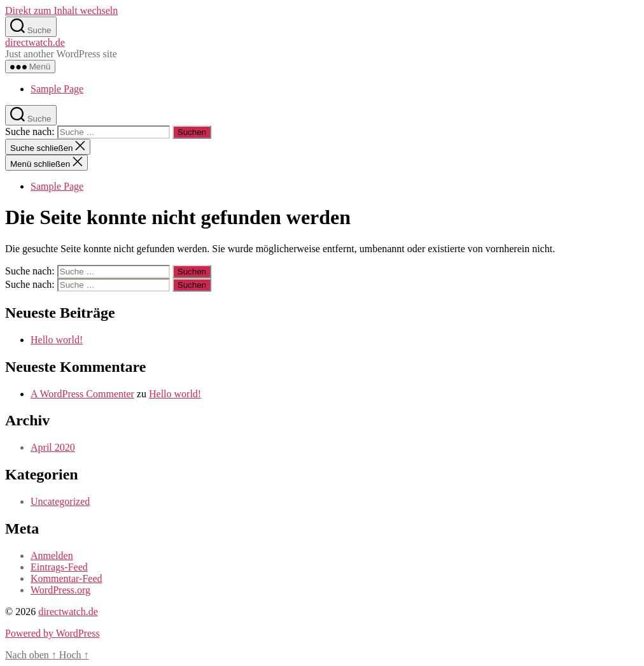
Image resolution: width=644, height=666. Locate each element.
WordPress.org (60, 590)
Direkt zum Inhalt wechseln (61, 11)
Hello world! (57, 340)
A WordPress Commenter (82, 394)
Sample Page (57, 89)
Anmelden (52, 556)
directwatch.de (35, 42)
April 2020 (53, 447)
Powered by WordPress (52, 633)
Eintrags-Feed (59, 567)
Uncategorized (60, 501)
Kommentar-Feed (66, 578)
